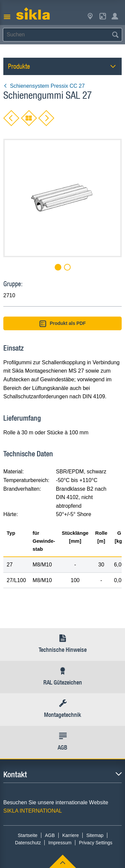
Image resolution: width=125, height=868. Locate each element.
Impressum (60, 843)
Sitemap (95, 835)
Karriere (71, 835)
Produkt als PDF (63, 324)
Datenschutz (28, 843)
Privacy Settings (96, 843)
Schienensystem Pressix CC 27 (44, 86)
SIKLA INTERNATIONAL (33, 811)
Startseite (27, 835)
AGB (50, 835)
